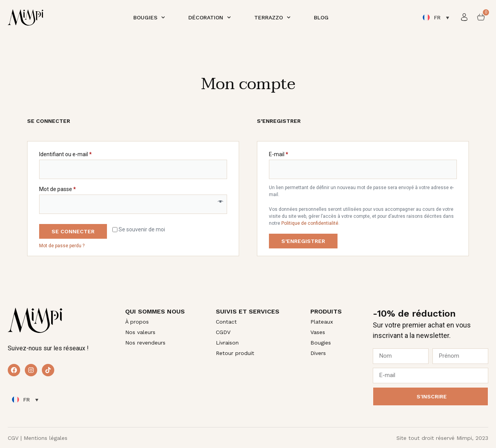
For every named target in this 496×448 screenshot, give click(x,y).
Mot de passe (71, 188)
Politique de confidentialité (310, 223)
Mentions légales (46, 438)
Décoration (210, 17)
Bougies (149, 17)
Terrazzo (272, 17)
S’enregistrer (303, 241)
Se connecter (73, 231)
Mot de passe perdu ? (62, 246)
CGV (13, 438)
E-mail (292, 153)
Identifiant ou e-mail (79, 153)
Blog (321, 17)
